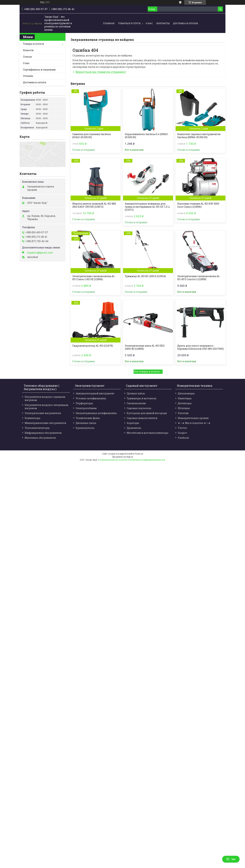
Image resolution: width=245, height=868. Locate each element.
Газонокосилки (136, 403)
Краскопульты (85, 428)
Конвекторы (32, 418)
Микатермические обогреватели (45, 423)
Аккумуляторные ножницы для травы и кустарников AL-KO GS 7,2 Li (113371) (147, 207)
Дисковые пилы (86, 423)
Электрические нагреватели (43, 413)
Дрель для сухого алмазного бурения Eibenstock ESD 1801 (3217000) (201, 347)
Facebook (183, 438)
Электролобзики (86, 408)
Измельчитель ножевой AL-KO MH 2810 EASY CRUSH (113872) (94, 205)
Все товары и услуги (147, 371)
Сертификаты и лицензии (39, 70)
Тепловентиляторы (37, 428)
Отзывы (28, 76)
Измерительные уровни (193, 418)
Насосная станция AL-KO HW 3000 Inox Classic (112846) (198, 205)
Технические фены (88, 418)
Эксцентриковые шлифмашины (96, 413)
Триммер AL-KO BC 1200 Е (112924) (145, 276)
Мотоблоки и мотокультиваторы (148, 433)
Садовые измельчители (142, 418)
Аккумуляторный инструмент (95, 393)
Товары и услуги (129, 23)
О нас (149, 23)
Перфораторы (84, 403)
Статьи (27, 57)
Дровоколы (134, 428)
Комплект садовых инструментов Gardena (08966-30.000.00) (199, 136)
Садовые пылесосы (139, 408)
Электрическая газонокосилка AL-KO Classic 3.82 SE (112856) (94, 278)
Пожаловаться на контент (113, 460)
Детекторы (185, 403)
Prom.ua (139, 454)
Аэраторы (133, 423)
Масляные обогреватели (40, 438)
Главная (109, 23)
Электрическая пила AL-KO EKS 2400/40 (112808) (145, 347)
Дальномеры (186, 393)
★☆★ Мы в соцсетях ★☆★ (194, 423)
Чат (231, 859)
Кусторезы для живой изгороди (147, 413)
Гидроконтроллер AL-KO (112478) (93, 346)
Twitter (182, 428)
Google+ (183, 433)
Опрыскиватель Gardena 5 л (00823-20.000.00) (147, 136)
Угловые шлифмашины (91, 398)
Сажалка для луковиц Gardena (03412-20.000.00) (91, 136)
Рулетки (183, 413)
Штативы (184, 408)
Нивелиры (185, 398)
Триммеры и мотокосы (142, 398)
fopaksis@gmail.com (40, 253)
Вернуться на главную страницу (101, 72)
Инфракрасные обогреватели (43, 433)
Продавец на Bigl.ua (123, 457)
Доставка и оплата (186, 23)
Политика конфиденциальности (147, 460)
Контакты (163, 23)
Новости (28, 50)
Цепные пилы (136, 393)
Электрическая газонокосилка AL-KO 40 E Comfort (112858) (199, 278)
